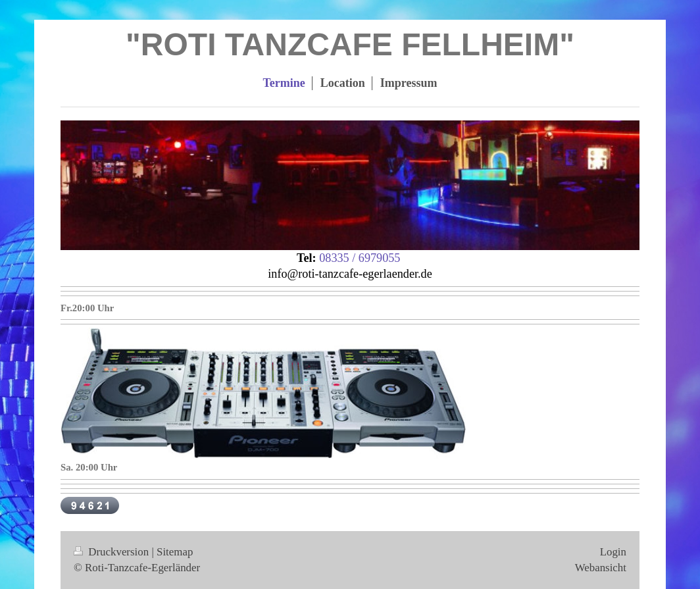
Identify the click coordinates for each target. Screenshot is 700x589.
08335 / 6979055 (360, 258)
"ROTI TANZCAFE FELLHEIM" (350, 44)
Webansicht (601, 568)
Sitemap (175, 552)
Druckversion (113, 552)
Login (613, 552)
